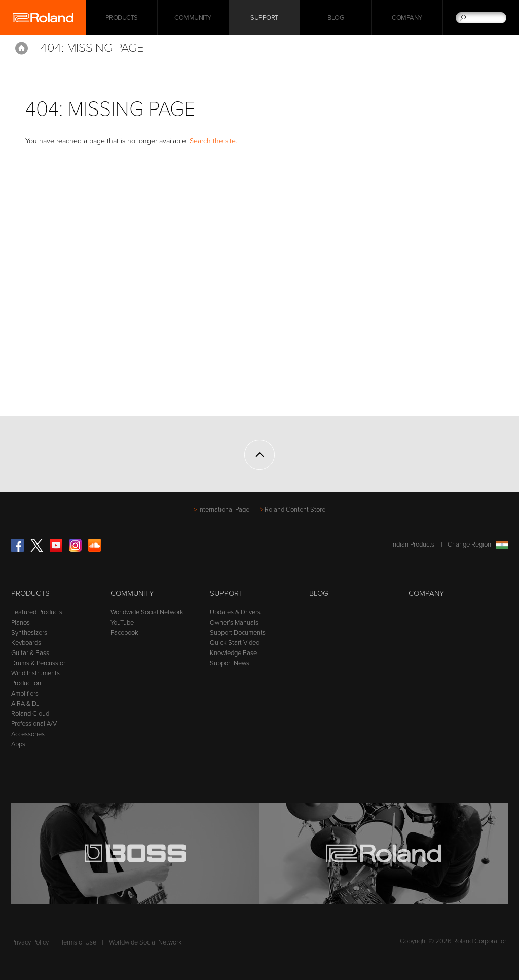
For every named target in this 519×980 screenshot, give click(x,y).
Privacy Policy (30, 942)
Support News (230, 663)
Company (407, 18)
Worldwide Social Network (147, 612)
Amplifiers (25, 694)
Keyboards (26, 643)
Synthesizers (29, 633)
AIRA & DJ (25, 704)
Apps (18, 744)
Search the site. (213, 141)
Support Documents (238, 633)
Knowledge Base (233, 653)
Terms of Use (79, 942)
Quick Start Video (235, 643)
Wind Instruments (35, 673)
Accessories (28, 734)
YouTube (122, 623)
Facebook (124, 633)
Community (193, 18)
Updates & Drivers (235, 612)
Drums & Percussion (39, 663)
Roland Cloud (30, 714)
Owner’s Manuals (234, 623)
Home (22, 48)
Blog (336, 18)
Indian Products (413, 545)
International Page (224, 510)
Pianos (21, 623)
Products (30, 593)
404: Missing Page (92, 48)
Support (264, 18)
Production (26, 683)
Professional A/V (34, 724)
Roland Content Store (295, 510)
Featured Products (37, 612)
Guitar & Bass (30, 653)
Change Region (478, 545)
